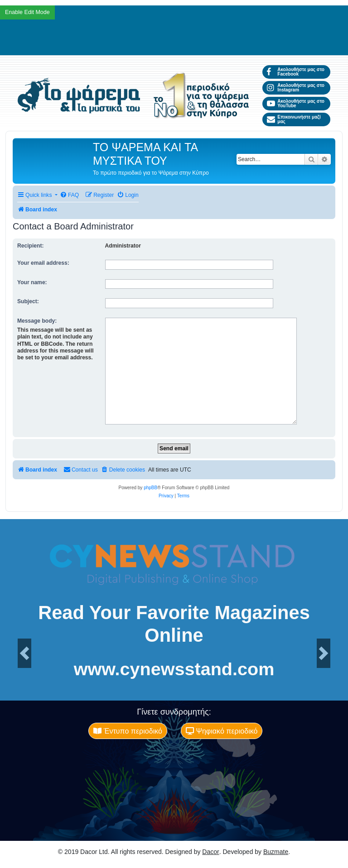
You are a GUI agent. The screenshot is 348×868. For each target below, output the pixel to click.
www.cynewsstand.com (174, 669)
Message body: (37, 321)
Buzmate (276, 852)
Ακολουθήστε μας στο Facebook (296, 72)
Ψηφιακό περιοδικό (222, 731)
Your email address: (43, 263)
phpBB (150, 488)
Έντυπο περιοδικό (128, 731)
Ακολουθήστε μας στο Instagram (296, 88)
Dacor (210, 852)
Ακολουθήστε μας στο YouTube (296, 103)
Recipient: (30, 246)
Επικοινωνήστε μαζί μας (294, 119)
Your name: (32, 282)
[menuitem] (69, 195)
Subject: (28, 301)
